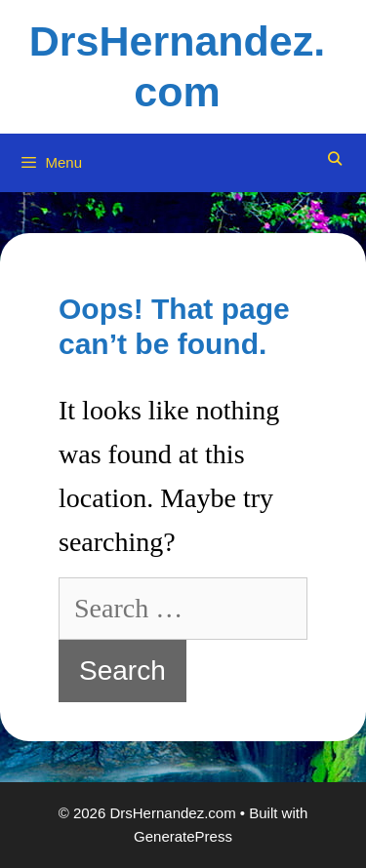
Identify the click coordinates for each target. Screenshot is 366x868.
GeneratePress (183, 836)
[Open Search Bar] (335, 159)
